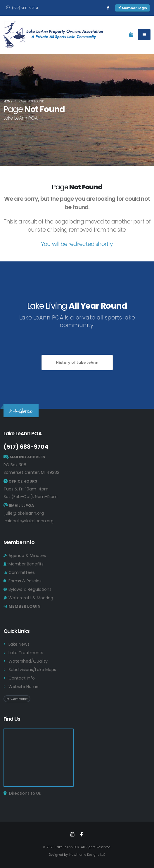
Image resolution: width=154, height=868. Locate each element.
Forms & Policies (25, 581)
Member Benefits (26, 564)
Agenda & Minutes (27, 556)
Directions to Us (25, 793)
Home (8, 101)
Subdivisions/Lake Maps (32, 670)
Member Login (132, 8)
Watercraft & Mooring (31, 598)
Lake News (19, 644)
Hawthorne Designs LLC (87, 855)
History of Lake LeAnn (77, 363)
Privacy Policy (17, 699)
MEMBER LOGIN (25, 606)
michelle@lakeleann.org (29, 521)
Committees (22, 572)
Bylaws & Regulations (30, 589)
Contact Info (22, 678)
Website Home (24, 687)
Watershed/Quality (28, 661)
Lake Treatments (26, 653)
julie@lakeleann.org (24, 513)
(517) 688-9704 (26, 447)
